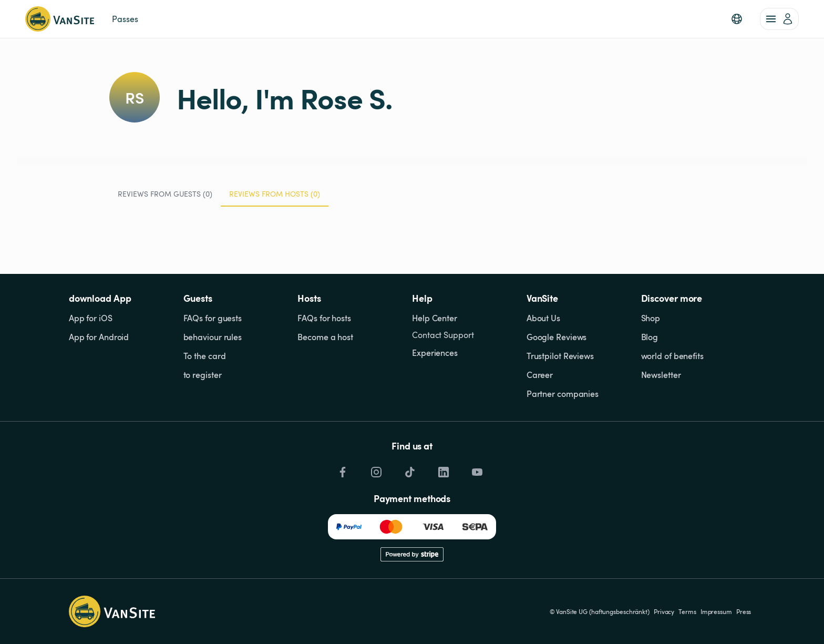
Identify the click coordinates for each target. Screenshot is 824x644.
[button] (737, 19)
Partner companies (563, 394)
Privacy (664, 611)
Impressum (716, 611)
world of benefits (672, 356)
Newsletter (661, 375)
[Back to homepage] (60, 19)
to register (203, 375)
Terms (687, 611)
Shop (651, 318)
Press (744, 611)
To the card (205, 356)
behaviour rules (213, 337)
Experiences (435, 353)
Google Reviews (557, 337)
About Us (543, 318)
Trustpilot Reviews (560, 356)
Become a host (325, 337)
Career (540, 375)
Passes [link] (125, 19)
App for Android (99, 337)
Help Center (435, 318)
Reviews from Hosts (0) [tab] (275, 198)
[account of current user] (779, 19)
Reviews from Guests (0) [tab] (165, 194)
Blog (650, 337)
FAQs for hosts (324, 318)
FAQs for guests (213, 318)
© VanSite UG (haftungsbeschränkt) (600, 611)
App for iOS (91, 318)
